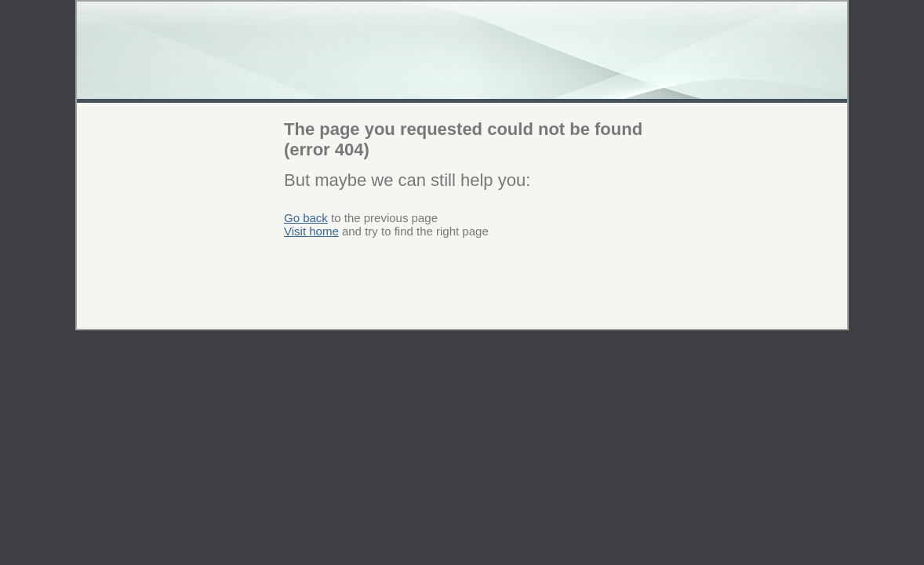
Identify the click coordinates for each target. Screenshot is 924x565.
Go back (306, 218)
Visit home (311, 231)
